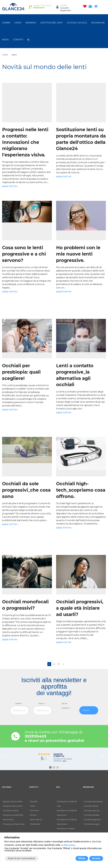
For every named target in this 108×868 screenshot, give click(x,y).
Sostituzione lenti (52, 23)
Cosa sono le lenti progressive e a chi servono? (24, 254)
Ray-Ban (34, 802)
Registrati (66, 10)
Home (5, 55)
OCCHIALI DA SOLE (77, 23)
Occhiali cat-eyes (92, 824)
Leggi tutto (10, 186)
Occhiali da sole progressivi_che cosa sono (26, 490)
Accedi (64, 8)
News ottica (8, 820)
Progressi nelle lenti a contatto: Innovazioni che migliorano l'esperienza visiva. (25, 142)
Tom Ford (34, 811)
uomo (18, 23)
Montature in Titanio (66, 829)
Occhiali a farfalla (91, 815)
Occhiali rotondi (91, 806)
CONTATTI (18, 40)
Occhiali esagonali (92, 820)
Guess (33, 806)
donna (6, 23)
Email (42, 703)
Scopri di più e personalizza (21, 858)
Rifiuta (82, 858)
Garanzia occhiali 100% (13, 815)
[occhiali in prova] (91, 7)
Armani (33, 815)
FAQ (58, 787)
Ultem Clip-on (36, 820)
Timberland (35, 824)
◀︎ (6, 756)
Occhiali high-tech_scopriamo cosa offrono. (81, 490)
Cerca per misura (11, 811)
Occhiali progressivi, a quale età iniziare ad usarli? (80, 608)
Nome (19, 703)
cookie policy (68, 845)
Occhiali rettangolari (93, 802)
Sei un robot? (66, 706)
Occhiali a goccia (92, 811)
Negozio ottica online (13, 802)
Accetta (96, 858)
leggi (65, 761)
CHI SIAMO (7, 787)
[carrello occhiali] (96, 7)
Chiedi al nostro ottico (13, 806)
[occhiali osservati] (86, 7)
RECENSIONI (98, 23)
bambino (31, 23)
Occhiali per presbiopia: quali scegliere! (21, 372)
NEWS (5, 40)
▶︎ (104, 756)
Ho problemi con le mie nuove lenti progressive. (78, 254)
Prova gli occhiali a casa (14, 824)
